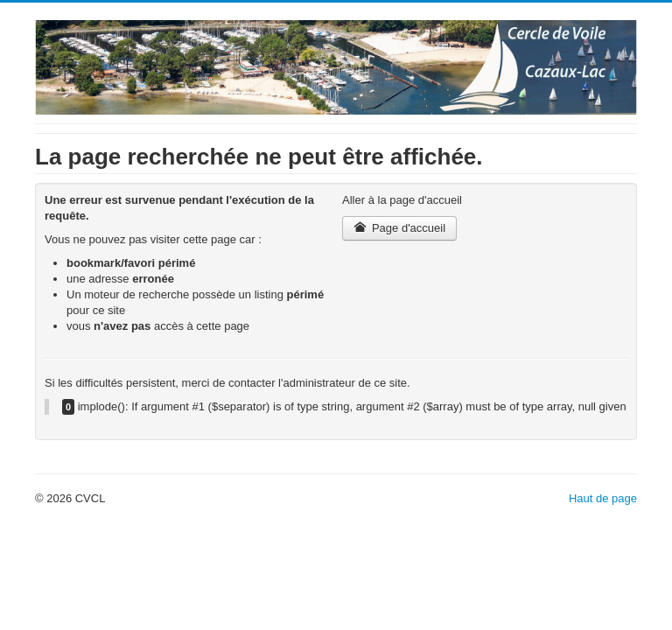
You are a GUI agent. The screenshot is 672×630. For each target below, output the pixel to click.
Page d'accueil (399, 228)
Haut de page (603, 498)
